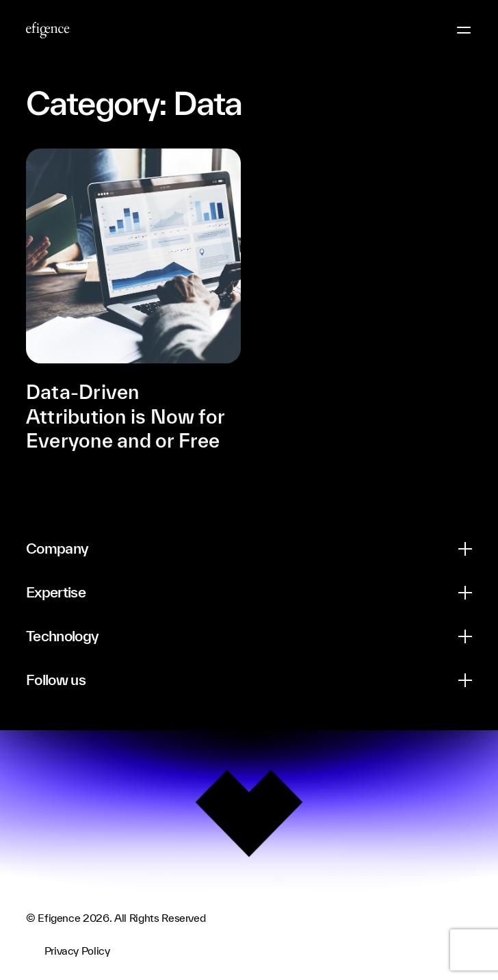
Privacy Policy (77, 951)
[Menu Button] (464, 30)
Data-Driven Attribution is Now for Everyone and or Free (125, 416)
